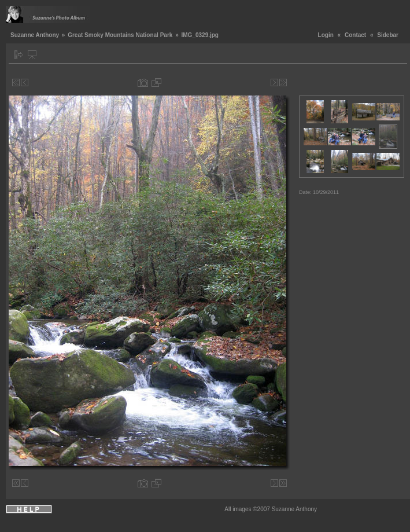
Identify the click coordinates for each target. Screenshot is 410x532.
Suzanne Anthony (35, 35)
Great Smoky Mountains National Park (120, 35)
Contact (355, 35)
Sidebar (388, 35)
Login (326, 35)
